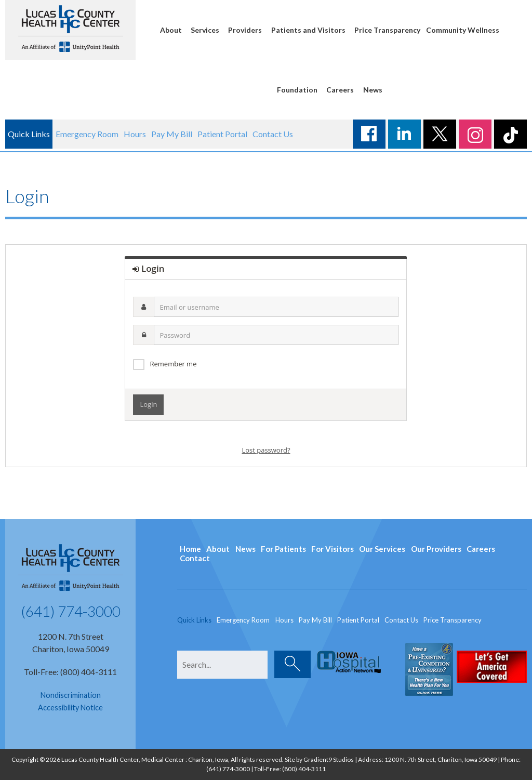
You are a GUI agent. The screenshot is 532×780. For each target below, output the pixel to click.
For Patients (283, 549)
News (373, 90)
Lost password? (266, 450)
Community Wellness (463, 30)
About (171, 30)
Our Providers (436, 549)
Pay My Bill (172, 134)
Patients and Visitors (308, 30)
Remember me (173, 364)
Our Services (382, 549)
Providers (245, 30)
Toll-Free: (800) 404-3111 (70, 672)
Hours (135, 134)
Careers (340, 90)
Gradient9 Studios (329, 759)
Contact (195, 558)
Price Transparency (387, 30)
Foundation (297, 90)
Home (190, 549)
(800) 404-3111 (304, 769)
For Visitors (332, 549)
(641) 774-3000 (71, 611)
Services (205, 30)
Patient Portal (222, 134)
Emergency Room (87, 134)
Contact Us (273, 134)
